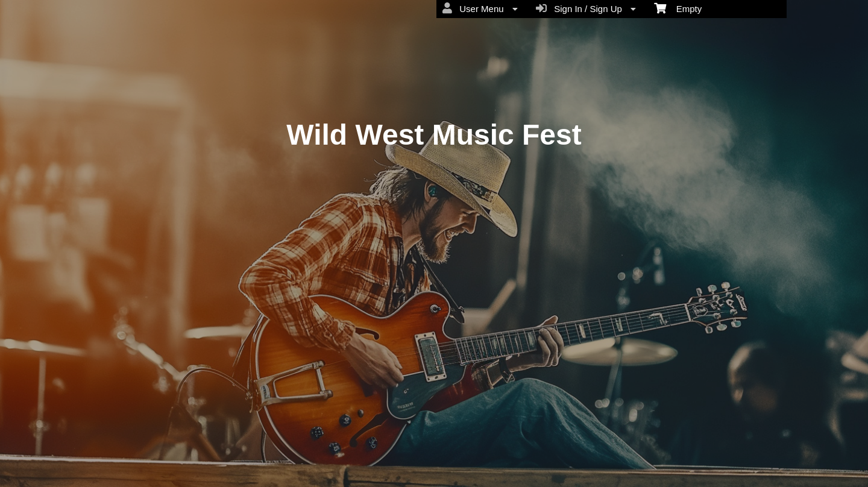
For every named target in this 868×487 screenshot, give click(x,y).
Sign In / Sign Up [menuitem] (586, 8)
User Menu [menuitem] (480, 8)
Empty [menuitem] (678, 8)
